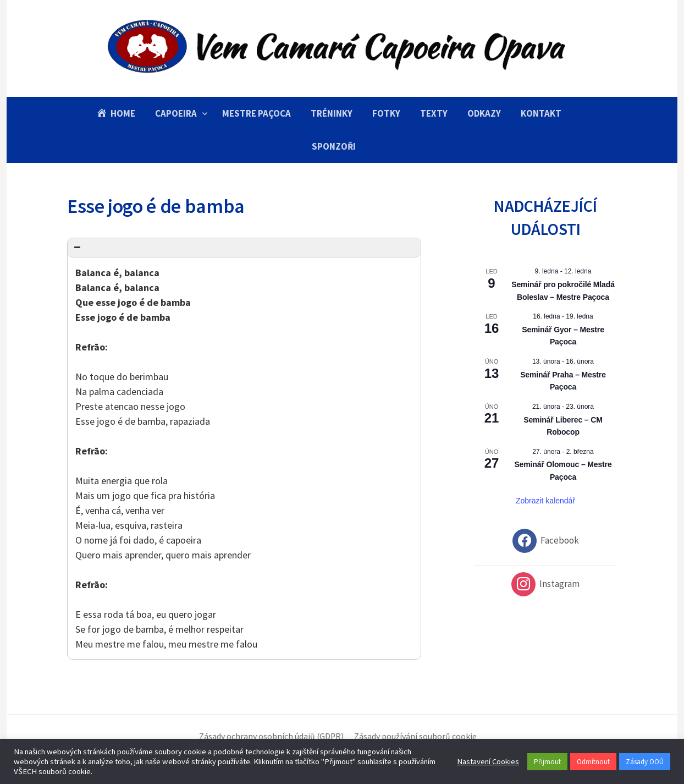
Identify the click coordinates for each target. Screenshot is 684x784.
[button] (244, 248)
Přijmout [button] (547, 762)
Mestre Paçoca (256, 113)
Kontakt (541, 113)
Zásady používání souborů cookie (415, 736)
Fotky (386, 113)
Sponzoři (334, 146)
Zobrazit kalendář (545, 501)
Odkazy (484, 113)
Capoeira (176, 113)
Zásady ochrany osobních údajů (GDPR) (271, 736)
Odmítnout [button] (593, 762)
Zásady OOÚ (645, 762)
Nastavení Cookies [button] (488, 761)
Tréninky (332, 113)
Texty (434, 113)
